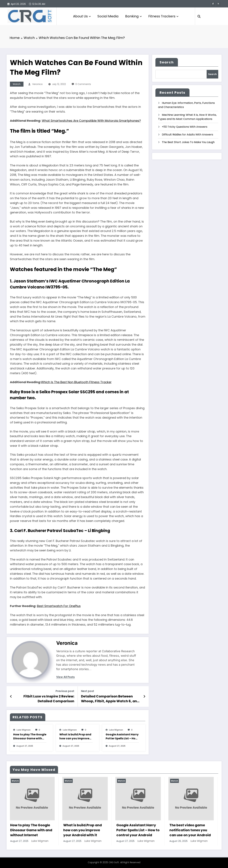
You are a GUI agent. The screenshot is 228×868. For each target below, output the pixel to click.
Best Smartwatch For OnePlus (59, 606)
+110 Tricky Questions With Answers (185, 127)
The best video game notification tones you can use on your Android (191, 830)
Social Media (108, 16)
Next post (88, 691)
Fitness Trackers (163, 16)
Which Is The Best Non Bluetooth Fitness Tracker (76, 382)
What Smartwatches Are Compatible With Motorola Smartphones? (91, 121)
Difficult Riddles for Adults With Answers (187, 135)
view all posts (65, 677)
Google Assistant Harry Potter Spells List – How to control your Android (122, 737)
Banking (133, 16)
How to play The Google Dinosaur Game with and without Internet (30, 737)
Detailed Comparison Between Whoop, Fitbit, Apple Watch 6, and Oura (110, 699)
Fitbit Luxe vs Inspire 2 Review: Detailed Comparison (49, 699)
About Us (82, 16)
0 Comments (83, 84)
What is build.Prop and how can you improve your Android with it (75, 737)
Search (167, 62)
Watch (17, 84)
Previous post (65, 691)
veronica (37, 84)
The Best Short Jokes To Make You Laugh (188, 142)
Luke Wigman (24, 730)
